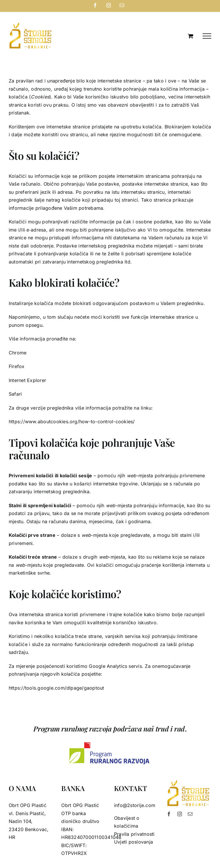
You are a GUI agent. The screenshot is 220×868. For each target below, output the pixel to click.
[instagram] (180, 814)
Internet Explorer (27, 380)
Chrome (18, 353)
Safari (15, 394)
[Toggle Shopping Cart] (191, 36)
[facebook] (169, 814)
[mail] (190, 814)
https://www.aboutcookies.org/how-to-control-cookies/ (72, 422)
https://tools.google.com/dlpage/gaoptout (56, 688)
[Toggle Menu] (207, 36)
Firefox (17, 366)
